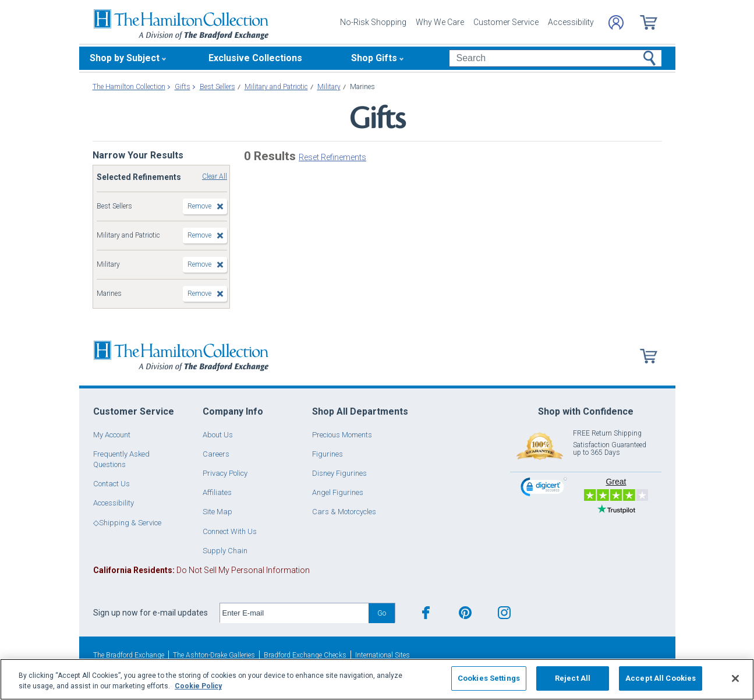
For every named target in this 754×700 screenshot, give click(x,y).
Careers (216, 454)
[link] (544, 488)
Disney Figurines (339, 473)
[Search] (555, 58)
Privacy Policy (225, 473)
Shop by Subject (125, 58)
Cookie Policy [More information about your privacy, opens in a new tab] (198, 686)
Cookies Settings (489, 678)
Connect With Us (230, 531)
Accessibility (571, 22)
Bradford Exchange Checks (305, 655)
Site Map (217, 512)
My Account (112, 435)
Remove (199, 206)
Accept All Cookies (661, 678)
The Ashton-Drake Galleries (214, 655)
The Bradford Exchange (129, 655)
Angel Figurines (338, 492)
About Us (218, 435)
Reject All (573, 678)
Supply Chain (225, 551)
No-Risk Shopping (373, 22)
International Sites (383, 655)
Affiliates (217, 492)
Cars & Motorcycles (344, 512)
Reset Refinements (332, 157)
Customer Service (506, 22)
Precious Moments (342, 435)
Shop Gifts (374, 58)
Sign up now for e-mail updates (151, 613)
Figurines (328, 454)
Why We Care (440, 22)
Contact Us (111, 484)
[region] (377, 679)
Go (382, 613)
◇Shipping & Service (127, 523)
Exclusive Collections (255, 58)
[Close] (735, 678)
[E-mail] (294, 613)
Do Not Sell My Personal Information (201, 570)
